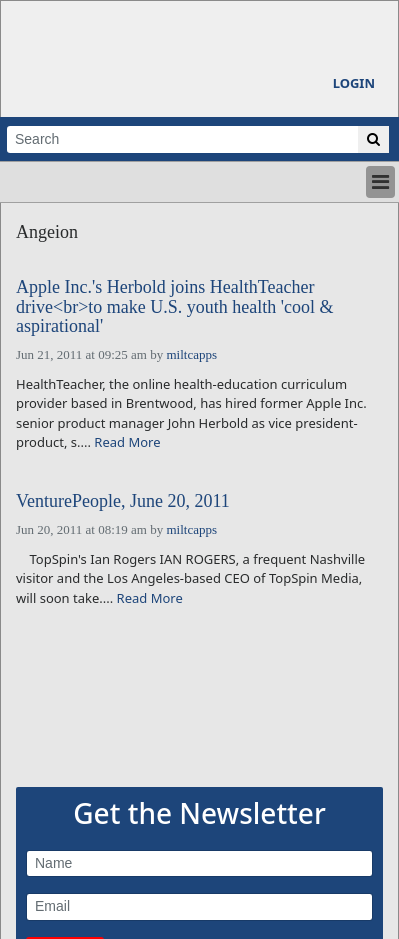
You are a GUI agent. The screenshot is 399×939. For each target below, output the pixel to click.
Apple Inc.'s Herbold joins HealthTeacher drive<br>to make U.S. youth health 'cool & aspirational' (175, 307)
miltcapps (191, 354)
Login (354, 83)
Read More (127, 442)
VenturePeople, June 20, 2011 (123, 501)
